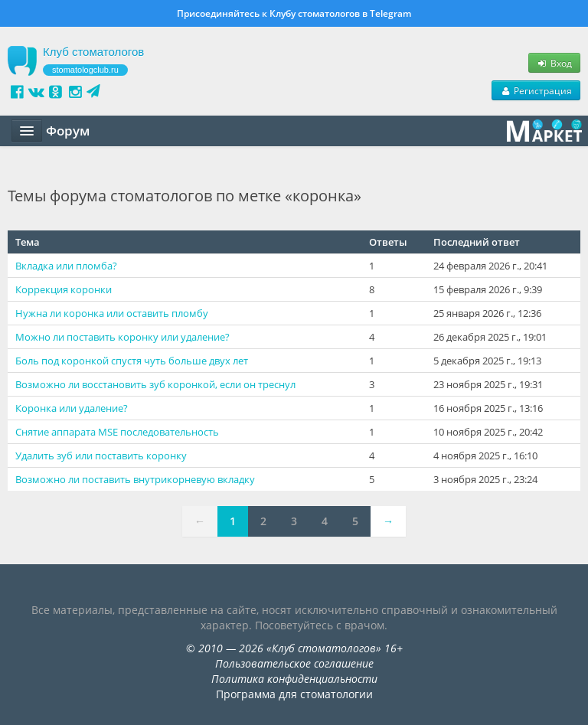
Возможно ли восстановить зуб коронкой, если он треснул (155, 384)
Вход (554, 63)
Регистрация (536, 90)
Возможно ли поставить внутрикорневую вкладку (135, 479)
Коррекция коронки (64, 289)
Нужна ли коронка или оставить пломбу (112, 313)
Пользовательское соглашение (294, 663)
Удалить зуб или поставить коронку (101, 456)
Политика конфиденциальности (294, 679)
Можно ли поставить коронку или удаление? (122, 337)
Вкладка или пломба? (66, 266)
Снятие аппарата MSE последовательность (117, 432)
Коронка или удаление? (72, 408)
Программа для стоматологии (294, 694)
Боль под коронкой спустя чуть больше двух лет (132, 361)
